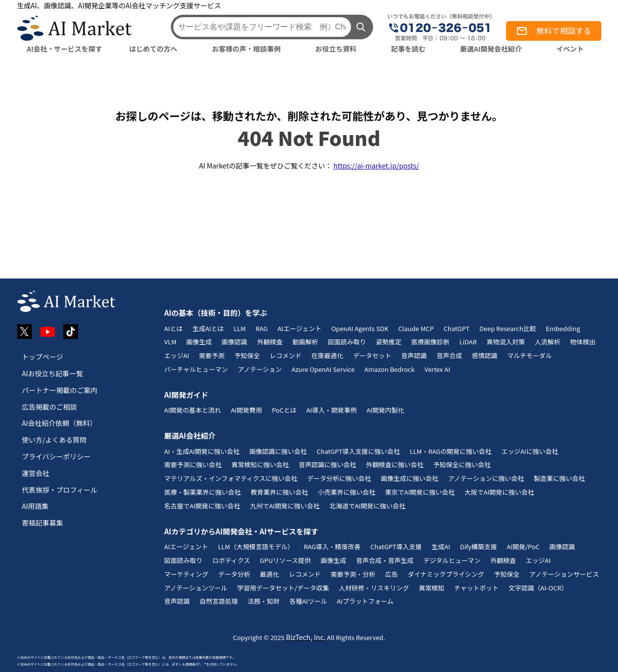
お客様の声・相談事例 (246, 49)
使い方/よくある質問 (54, 440)
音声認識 (414, 355)
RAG (262, 328)
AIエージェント (299, 328)
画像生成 (199, 342)
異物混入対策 (506, 342)
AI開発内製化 (386, 410)
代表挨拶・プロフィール (60, 490)
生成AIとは (208, 328)
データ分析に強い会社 (339, 478)
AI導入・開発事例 (332, 410)
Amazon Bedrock (389, 369)
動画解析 (305, 342)
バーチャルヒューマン (196, 369)
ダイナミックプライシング (446, 574)
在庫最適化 (327, 355)
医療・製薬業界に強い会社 (203, 492)
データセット (372, 355)
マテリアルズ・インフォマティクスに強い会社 (231, 478)
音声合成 (449, 355)
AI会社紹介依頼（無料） (60, 423)
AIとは (174, 328)
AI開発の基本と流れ (193, 410)
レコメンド (285, 355)
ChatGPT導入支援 (396, 546)
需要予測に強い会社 (193, 464)
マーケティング (187, 574)
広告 (392, 574)
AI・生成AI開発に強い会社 (202, 451)
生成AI (441, 546)
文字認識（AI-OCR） (538, 588)
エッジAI (177, 355)
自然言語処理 (219, 601)
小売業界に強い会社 (347, 492)
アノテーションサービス (564, 574)
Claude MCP (416, 328)
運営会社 (36, 473)
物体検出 (583, 342)
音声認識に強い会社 (328, 464)
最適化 (269, 574)
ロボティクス (231, 560)
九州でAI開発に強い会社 (285, 506)
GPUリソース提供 (285, 560)
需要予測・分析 (353, 574)
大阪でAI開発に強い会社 (499, 492)
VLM (171, 342)
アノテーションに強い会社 (486, 478)
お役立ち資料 (336, 49)
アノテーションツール (196, 588)
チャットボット (476, 588)
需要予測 (212, 355)
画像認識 (235, 342)
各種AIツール (309, 601)
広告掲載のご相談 (50, 407)
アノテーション (260, 369)
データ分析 (234, 574)
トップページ (43, 357)
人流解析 (547, 342)
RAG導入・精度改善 (332, 546)
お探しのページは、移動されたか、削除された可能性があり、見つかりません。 (309, 115)
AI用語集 (36, 506)
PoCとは (284, 410)
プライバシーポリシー (56, 456)
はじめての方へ (153, 49)
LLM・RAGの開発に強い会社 (451, 451)
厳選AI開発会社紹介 (491, 49)
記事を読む (408, 49)
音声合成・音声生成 (385, 560)
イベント (570, 49)
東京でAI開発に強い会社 (420, 492)
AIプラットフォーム (365, 601)
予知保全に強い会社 (462, 464)
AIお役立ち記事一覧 (53, 373)
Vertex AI (437, 369)
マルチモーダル (529, 355)
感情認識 (484, 355)
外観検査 (270, 342)
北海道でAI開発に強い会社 (367, 506)
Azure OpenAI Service (323, 369)
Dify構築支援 (479, 546)
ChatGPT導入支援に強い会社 (358, 451)
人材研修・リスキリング (374, 588)
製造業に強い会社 (559, 478)
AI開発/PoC (524, 546)
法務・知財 (264, 601)
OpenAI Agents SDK (360, 328)
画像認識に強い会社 (278, 451)
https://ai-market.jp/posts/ (376, 166)
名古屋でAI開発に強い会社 (202, 506)
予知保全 (247, 355)
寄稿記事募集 (43, 523)
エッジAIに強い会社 (530, 451)
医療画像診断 (430, 342)
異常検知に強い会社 (260, 464)
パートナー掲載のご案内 (60, 390)
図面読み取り (347, 342)
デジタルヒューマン (452, 560)
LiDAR (468, 342)
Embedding (563, 328)
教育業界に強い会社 (280, 492)
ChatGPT (457, 328)
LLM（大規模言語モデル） (256, 546)
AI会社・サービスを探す (65, 49)
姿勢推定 (389, 342)
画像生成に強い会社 (410, 478)
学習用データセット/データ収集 (283, 588)
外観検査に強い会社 (395, 464)
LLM (240, 328)
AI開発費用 (246, 410)
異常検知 (431, 588)
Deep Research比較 (508, 328)
